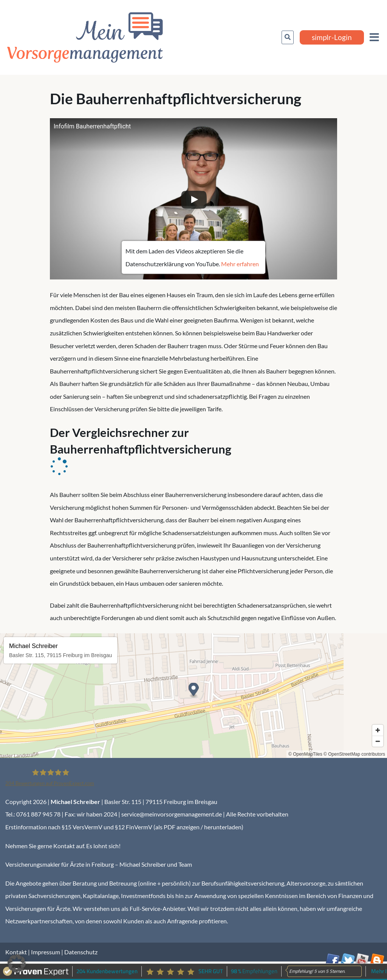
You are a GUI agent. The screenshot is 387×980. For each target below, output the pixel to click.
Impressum (46, 952)
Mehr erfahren (240, 264)
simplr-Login (332, 37)
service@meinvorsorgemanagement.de (172, 814)
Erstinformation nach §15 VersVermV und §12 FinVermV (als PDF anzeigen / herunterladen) (124, 827)
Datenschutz (81, 952)
